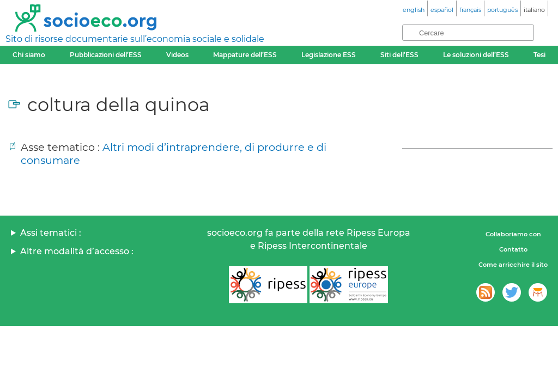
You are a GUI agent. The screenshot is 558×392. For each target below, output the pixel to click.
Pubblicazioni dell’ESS (106, 55)
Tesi (539, 55)
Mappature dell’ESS (245, 55)
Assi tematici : (51, 233)
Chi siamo (29, 55)
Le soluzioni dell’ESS (476, 55)
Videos (177, 55)
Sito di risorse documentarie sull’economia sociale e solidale (135, 39)
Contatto (513, 249)
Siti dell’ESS (399, 55)
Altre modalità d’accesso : (77, 251)
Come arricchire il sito (513, 265)
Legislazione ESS (329, 55)
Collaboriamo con (513, 234)
